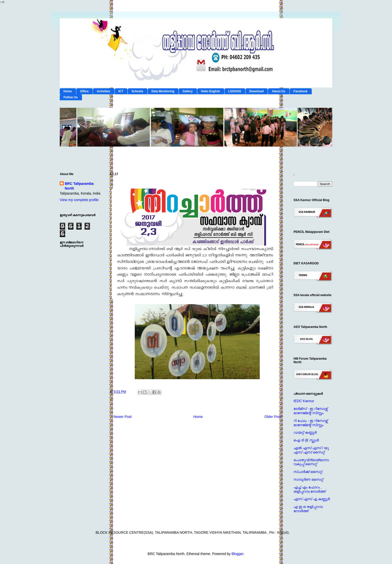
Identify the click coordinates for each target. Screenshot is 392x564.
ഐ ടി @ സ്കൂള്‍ (306, 440)
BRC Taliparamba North (79, 186)
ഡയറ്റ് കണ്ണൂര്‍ (305, 432)
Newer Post (122, 417)
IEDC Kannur (304, 401)
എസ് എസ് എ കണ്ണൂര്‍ (312, 499)
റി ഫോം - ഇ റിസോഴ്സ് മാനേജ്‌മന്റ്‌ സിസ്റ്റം (311, 423)
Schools (137, 91)
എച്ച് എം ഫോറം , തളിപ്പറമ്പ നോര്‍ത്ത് (309, 489)
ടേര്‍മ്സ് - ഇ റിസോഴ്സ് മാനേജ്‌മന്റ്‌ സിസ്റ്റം (311, 411)
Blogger (237, 554)
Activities (103, 91)
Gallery (188, 91)
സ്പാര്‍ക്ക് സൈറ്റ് (308, 472)
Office (84, 91)
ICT (121, 91)
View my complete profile (79, 200)
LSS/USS (235, 91)
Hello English (210, 91)
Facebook (300, 91)
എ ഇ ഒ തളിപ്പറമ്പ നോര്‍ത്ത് (308, 509)
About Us (278, 91)
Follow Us (71, 97)
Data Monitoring (163, 91)
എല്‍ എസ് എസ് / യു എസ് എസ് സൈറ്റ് (311, 450)
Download (256, 91)
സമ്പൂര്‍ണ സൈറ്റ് (308, 479)
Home (68, 91)
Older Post (273, 417)
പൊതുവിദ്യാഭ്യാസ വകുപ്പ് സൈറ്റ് (311, 462)
